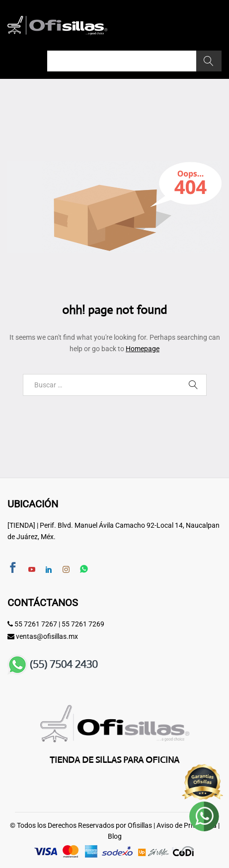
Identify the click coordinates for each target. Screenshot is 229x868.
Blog (115, 836)
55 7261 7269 (83, 624)
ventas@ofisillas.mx (47, 636)
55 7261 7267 (36, 624)
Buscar (209, 61)
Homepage (143, 349)
